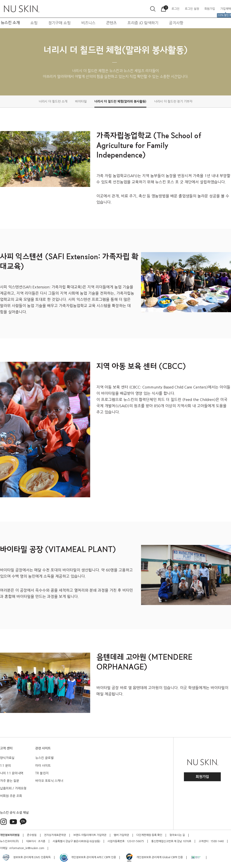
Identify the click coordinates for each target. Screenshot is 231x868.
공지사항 (176, 23)
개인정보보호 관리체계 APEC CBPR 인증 (88, 858)
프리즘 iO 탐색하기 (143, 23)
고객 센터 (6, 748)
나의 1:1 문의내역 (12, 773)
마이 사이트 (43, 766)
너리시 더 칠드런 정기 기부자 (173, 101)
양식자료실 (7, 758)
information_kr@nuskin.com (27, 848)
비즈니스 (88, 23)
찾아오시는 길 (177, 835)
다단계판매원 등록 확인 (149, 835)
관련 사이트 (43, 748)
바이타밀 (81, 101)
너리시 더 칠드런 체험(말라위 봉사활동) (120, 101)
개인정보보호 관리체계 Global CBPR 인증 (154, 858)
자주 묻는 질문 (10, 781)
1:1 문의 (5, 766)
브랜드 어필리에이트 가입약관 (90, 835)
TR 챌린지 (42, 773)
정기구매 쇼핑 (59, 23)
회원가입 (202, 777)
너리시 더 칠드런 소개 (53, 101)
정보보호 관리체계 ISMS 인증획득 (26, 858)
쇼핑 (34, 23)
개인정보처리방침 (10, 835)
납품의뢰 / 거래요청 (13, 788)
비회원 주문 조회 (11, 796)
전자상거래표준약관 (55, 835)
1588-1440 (217, 841)
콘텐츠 (112, 23)
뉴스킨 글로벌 (44, 758)
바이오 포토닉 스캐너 (49, 781)
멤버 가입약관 (121, 835)
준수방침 (32, 835)
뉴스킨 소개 (10, 23)
